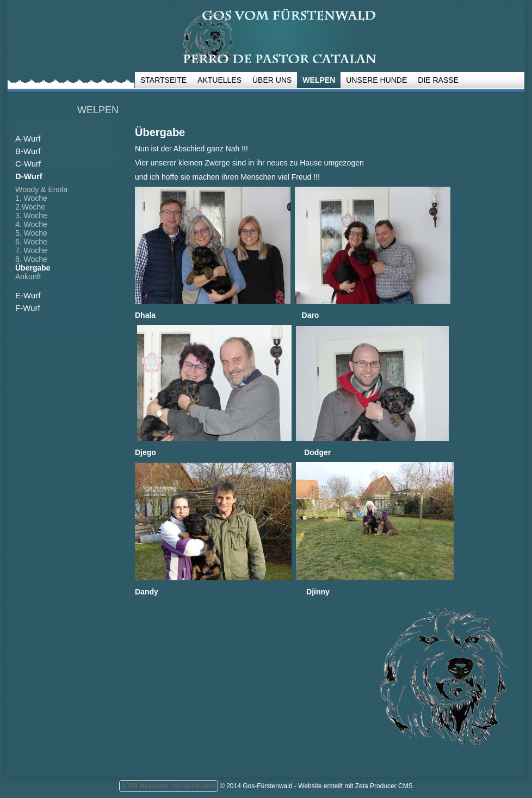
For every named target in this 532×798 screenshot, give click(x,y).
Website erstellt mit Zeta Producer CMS (355, 786)
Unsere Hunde (376, 80)
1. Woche (31, 198)
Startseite (163, 80)
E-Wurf (28, 295)
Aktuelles (219, 80)
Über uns (272, 80)
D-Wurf (29, 176)
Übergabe (33, 268)
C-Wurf (28, 164)
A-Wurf (28, 139)
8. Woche (31, 259)
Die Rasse (438, 80)
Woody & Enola (41, 189)
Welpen (319, 80)
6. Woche (31, 242)
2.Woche (30, 207)
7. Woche (31, 250)
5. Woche (31, 233)
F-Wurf (28, 308)
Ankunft (28, 277)
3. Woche (31, 216)
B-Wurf (28, 151)
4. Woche (31, 224)
